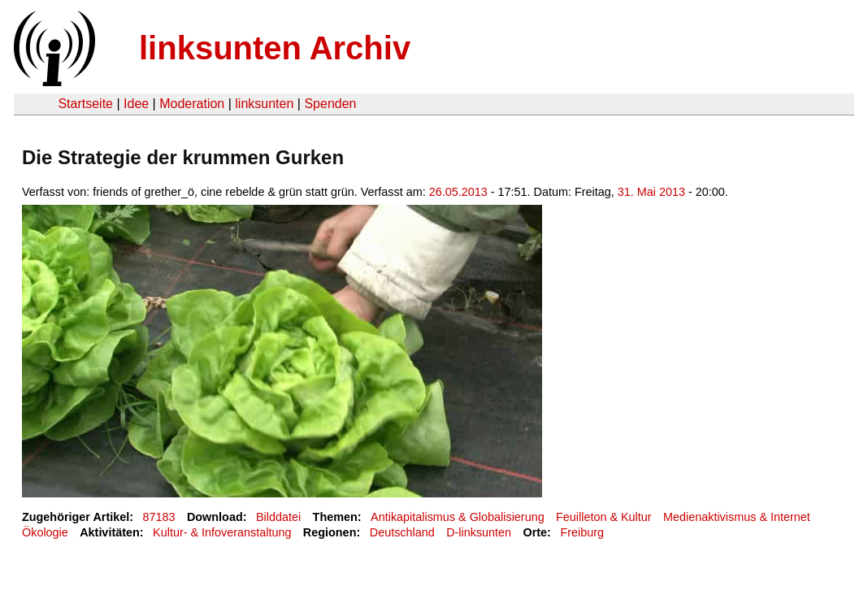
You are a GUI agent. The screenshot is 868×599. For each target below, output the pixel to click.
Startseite (85, 104)
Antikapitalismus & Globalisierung (458, 517)
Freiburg (582, 532)
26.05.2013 (458, 192)
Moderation (192, 104)
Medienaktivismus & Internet (737, 517)
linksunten (264, 104)
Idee (136, 104)
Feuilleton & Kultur (604, 517)
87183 (159, 517)
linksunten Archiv (275, 48)
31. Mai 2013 (651, 192)
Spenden (330, 104)
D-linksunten (479, 532)
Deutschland (402, 532)
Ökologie (45, 532)
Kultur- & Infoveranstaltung (222, 532)
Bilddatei (278, 517)
